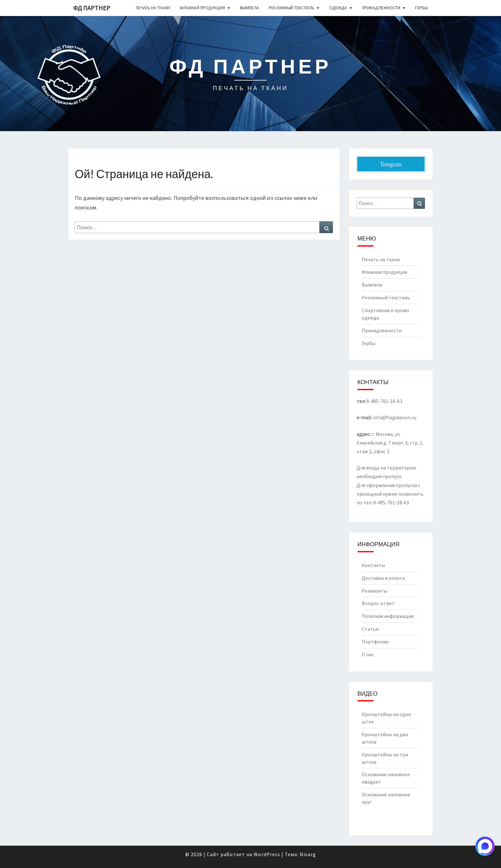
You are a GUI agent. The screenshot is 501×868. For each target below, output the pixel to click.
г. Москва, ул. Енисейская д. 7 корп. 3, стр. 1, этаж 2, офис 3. (390, 443)
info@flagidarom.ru (395, 417)
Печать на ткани (153, 8)
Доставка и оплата (383, 578)
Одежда (338, 8)
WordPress (267, 854)
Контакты (373, 565)
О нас (368, 654)
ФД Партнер (92, 8)
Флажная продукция (202, 8)
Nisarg (308, 854)
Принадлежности (381, 8)
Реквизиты (374, 591)
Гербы (421, 8)
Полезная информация (388, 616)
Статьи (370, 629)
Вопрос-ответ (378, 603)
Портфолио (375, 642)
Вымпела (250, 8)
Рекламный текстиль (292, 8)
